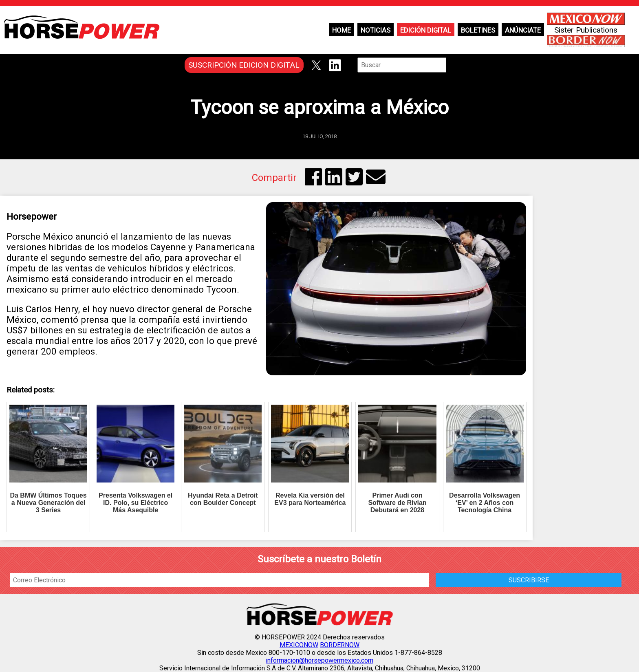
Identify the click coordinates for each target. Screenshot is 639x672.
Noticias (376, 30)
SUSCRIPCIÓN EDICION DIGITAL (244, 65)
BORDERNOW (340, 645)
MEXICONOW (299, 645)
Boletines (478, 30)
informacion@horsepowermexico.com (319, 660)
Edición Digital (426, 30)
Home (342, 30)
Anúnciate (523, 30)
